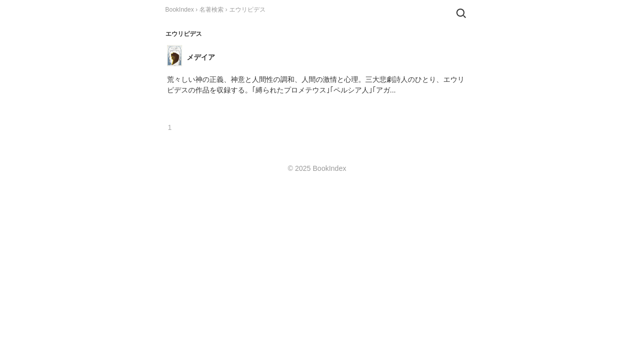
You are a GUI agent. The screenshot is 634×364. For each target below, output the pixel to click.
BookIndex (180, 10)
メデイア (201, 57)
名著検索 (212, 10)
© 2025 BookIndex (317, 168)
